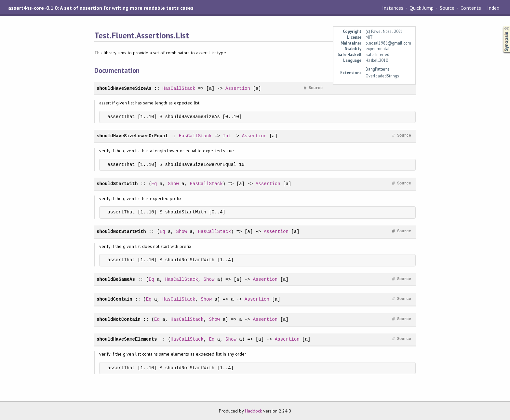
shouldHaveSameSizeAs (124, 88)
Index (493, 8)
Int (227, 136)
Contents (471, 8)
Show (173, 184)
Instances (393, 8)
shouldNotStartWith (121, 231)
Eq (154, 184)
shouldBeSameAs (116, 279)
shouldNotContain (119, 319)
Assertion (238, 88)
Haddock (253, 411)
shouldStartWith (117, 184)
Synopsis (501, 26)
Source (447, 8)
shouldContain (114, 299)
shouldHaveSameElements (127, 339)
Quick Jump (422, 8)
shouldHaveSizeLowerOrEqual (132, 136)
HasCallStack (179, 88)
